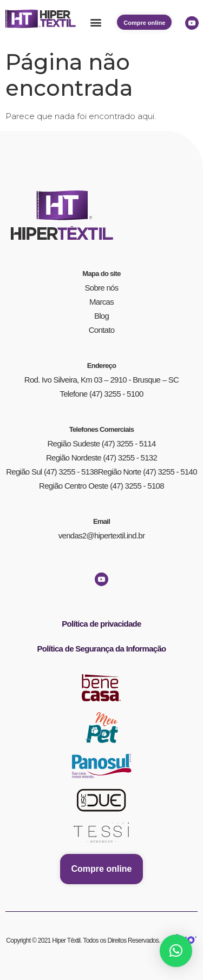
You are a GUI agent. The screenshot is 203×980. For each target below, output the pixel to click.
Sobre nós (101, 288)
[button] (96, 22)
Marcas (101, 302)
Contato (102, 330)
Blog (101, 316)
